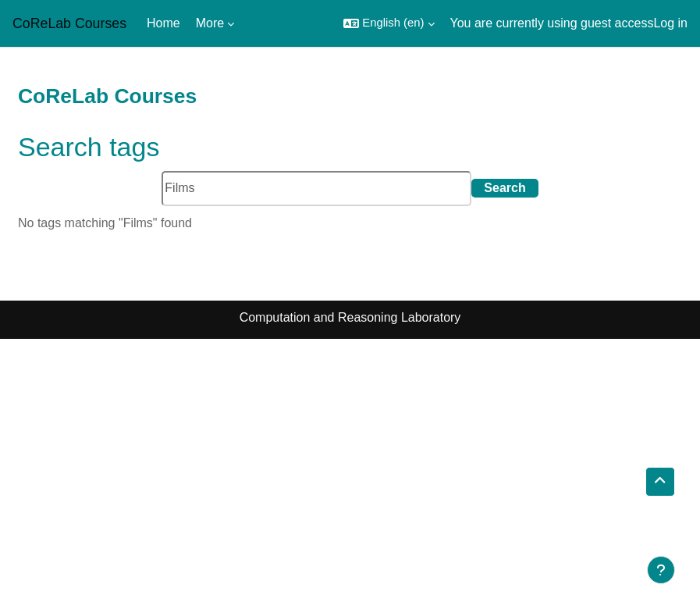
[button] (389, 23)
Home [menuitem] (163, 23)
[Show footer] (661, 570)
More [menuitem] (210, 23)
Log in (670, 23)
